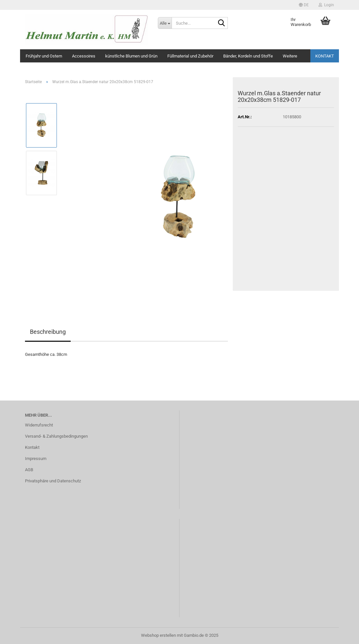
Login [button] (326, 5)
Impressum (36, 459)
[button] (304, 5)
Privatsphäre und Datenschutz (53, 481)
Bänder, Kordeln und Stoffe (248, 56)
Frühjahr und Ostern (44, 56)
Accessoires (84, 56)
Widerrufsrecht (39, 425)
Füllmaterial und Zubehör (190, 56)
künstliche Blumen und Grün (131, 56)
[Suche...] (165, 23)
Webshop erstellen (158, 635)
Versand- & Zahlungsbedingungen (56, 436)
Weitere (290, 56)
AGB (29, 470)
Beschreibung (48, 332)
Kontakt (325, 56)
